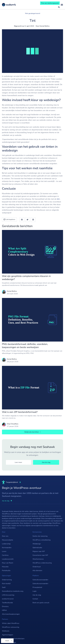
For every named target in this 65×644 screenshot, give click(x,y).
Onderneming (7, 580)
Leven (4, 551)
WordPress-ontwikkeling (41, 540)
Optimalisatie (37, 548)
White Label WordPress (11, 623)
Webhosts (6, 631)
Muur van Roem (8, 563)
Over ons (5, 536)
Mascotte (5, 567)
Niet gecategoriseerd (33, 13)
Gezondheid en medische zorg (13, 591)
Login (35, 591)
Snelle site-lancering (40, 536)
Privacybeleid (37, 587)
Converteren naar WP (40, 555)
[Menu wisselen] (62, 5)
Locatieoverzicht (8, 559)
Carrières (5, 555)
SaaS (4, 587)
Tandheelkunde (7, 603)
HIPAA (4, 610)
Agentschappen (8, 635)
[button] (22, 220)
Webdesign (37, 544)
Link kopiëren (9, 219)
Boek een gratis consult (41, 603)
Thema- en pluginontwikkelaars (13, 639)
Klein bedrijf (6, 584)
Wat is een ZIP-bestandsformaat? (20, 412)
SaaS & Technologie (9, 642)
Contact (35, 599)
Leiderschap (6, 544)
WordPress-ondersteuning (42, 563)
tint (58, 199)
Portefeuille (6, 571)
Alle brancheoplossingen (11, 614)
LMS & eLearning (8, 595)
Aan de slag (37, 595)
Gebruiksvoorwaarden (40, 580)
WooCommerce (38, 559)
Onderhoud (37, 567)
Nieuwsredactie (8, 540)
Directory (5, 606)
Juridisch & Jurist (8, 599)
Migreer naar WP (39, 551)
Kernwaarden (7, 548)
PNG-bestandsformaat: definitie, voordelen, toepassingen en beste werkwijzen (25, 346)
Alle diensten (37, 571)
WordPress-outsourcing (11, 627)
